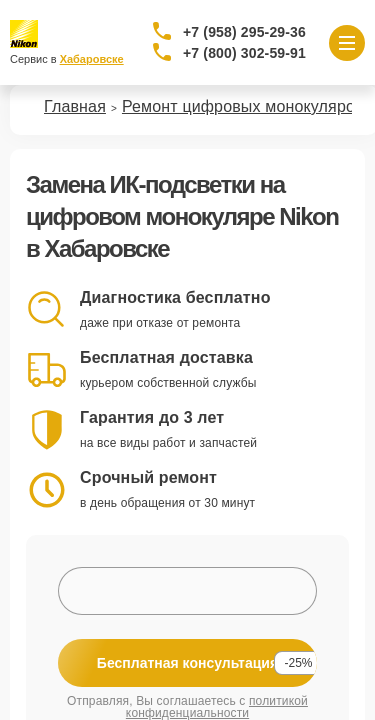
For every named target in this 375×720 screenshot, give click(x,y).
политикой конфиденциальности (217, 707)
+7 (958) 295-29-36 (244, 32)
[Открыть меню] (347, 43)
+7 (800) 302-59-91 (244, 53)
